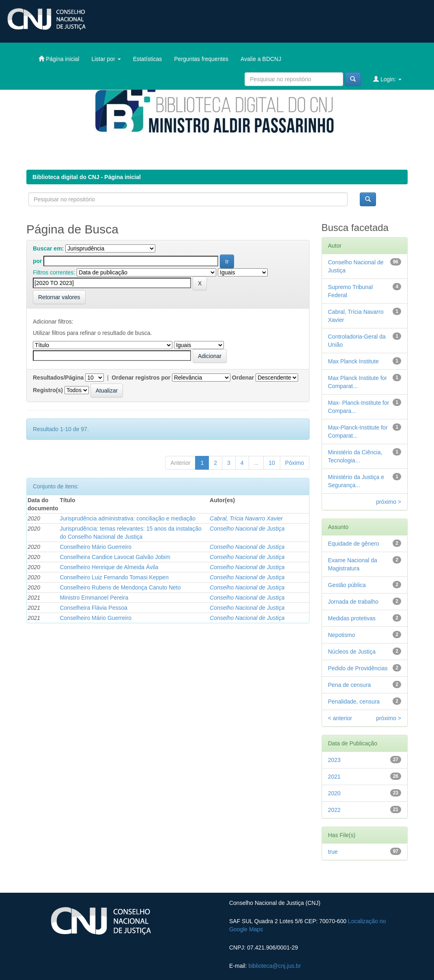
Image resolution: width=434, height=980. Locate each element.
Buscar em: (48, 248)
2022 (334, 810)
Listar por (106, 59)
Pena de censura (350, 685)
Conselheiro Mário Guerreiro (96, 547)
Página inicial (59, 59)
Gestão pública (347, 585)
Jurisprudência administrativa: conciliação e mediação (128, 518)
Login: (387, 79)
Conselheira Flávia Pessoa (93, 608)
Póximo (295, 463)
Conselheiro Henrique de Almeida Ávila (109, 567)
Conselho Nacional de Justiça (247, 529)
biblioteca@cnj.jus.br (274, 966)
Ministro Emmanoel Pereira (94, 598)
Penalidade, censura (354, 702)
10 (272, 463)
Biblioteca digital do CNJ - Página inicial (87, 177)
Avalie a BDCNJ (261, 59)
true (333, 852)
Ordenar (243, 378)
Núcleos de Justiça (352, 652)
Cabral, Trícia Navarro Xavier (246, 518)
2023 (334, 760)
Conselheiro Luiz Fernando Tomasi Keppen (114, 577)
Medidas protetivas (352, 618)
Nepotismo (342, 635)
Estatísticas (148, 59)
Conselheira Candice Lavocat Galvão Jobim (115, 557)
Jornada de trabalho (353, 602)
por (38, 261)
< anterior (340, 718)
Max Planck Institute (353, 361)
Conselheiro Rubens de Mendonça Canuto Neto (120, 587)
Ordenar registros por (141, 378)
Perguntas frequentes (201, 59)
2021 (334, 777)
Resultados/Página (58, 378)
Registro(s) (48, 390)
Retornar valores (59, 297)
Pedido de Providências (358, 668)
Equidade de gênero (354, 544)
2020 (334, 793)
